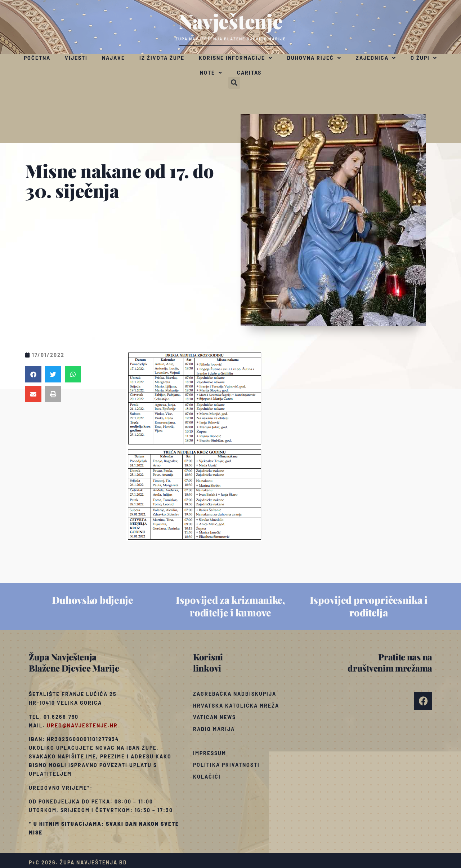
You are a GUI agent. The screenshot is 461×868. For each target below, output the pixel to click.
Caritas (249, 73)
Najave (113, 58)
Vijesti (76, 58)
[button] (234, 83)
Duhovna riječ (314, 58)
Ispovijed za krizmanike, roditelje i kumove (230, 606)
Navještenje (231, 21)
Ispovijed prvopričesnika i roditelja (369, 606)
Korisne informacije (236, 58)
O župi (424, 58)
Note (211, 73)
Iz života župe (162, 58)
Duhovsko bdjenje (93, 600)
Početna (37, 58)
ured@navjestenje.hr (82, 725)
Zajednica (376, 58)
